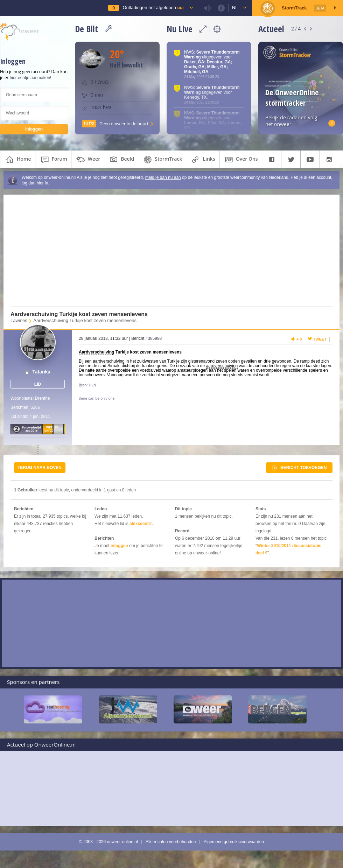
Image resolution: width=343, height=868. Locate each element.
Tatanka (41, 372)
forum (53, 160)
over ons (241, 160)
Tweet (320, 339)
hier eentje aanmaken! (31, 78)
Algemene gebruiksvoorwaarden (234, 842)
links (202, 160)
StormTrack (162, 160)
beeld (121, 160)
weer (88, 160)
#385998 (154, 338)
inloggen (119, 546)
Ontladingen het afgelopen (153, 8)
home (18, 160)
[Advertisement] (167, 251)
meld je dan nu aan (163, 177)
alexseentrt (141, 524)
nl (235, 8)
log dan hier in (35, 183)
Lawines (19, 320)
